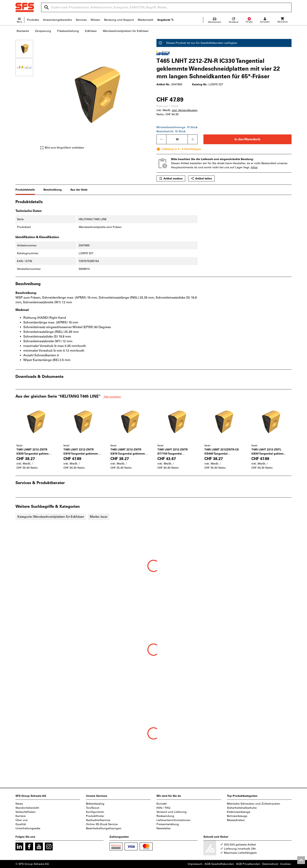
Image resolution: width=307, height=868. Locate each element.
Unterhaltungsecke (28, 828)
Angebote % (165, 20)
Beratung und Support (119, 20)
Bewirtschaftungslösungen (104, 828)
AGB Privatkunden (248, 864)
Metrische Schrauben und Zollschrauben (254, 804)
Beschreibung (53, 190)
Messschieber (236, 820)
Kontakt (162, 804)
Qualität (21, 824)
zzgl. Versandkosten (185, 110)
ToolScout (93, 808)
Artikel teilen (201, 178)
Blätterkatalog (95, 804)
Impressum (195, 864)
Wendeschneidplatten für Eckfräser (126, 31)
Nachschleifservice (98, 820)
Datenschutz (270, 864)
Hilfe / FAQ (163, 808)
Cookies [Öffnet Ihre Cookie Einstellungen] (285, 864)
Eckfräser (91, 31)
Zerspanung (43, 31)
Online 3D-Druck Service (102, 824)
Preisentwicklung (168, 824)
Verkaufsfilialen (26, 812)
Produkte (33, 20)
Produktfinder (95, 816)
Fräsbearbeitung (68, 31)
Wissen (95, 20)
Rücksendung (165, 816)
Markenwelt (146, 20)
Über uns (22, 820)
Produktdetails (25, 190)
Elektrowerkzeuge (239, 812)
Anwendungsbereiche (57, 20)
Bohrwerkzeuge (237, 816)
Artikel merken (171, 178)
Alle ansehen (112, 397)
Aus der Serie (79, 190)
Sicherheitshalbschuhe (242, 808)
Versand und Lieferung (172, 812)
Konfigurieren (95, 812)
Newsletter (164, 828)
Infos (254, 167)
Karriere (21, 816)
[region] (27, 95)
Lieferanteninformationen (173, 820)
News (19, 804)
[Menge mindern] (161, 139)
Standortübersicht (27, 808)
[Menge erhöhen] (193, 139)
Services (81, 20)
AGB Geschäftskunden (219, 864)
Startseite (23, 31)
